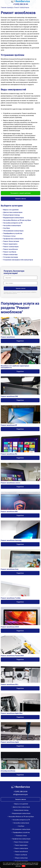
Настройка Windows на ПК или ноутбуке (17, 220)
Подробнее (20, 341)
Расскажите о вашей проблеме (21, 193)
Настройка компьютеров (12, 226)
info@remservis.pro (20, 794)
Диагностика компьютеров (13, 212)
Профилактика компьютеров (13, 239)
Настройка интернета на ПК (13, 223)
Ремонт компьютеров (11, 247)
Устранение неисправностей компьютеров (18, 260)
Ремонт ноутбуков (10, 252)
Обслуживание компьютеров (13, 231)
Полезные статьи (9, 236)
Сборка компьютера (10, 255)
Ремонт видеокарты (10, 244)
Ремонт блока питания (11, 241)
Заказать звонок (21, 199)
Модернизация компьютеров (13, 218)
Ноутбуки (7, 228)
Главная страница (7, 7)
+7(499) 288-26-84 (20, 4)
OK (24, 866)
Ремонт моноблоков (10, 249)
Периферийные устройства (13, 233)
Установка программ (11, 257)
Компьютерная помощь (12, 215)
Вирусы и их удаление (11, 210)
